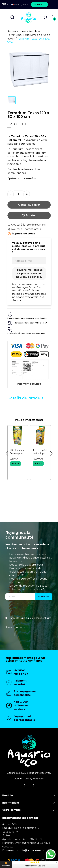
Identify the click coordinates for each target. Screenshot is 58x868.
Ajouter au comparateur (24, 229)
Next (51, 454)
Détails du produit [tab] (25, 398)
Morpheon (38, 779)
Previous (7, 454)
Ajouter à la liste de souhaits (26, 225)
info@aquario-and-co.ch (35, 850)
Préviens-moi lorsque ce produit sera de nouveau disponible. (29, 273)
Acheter (29, 215)
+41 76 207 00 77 (32, 839)
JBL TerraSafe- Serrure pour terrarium (18, 452)
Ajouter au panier (29, 205)
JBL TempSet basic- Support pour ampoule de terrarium (40, 452)
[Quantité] (19, 194)
